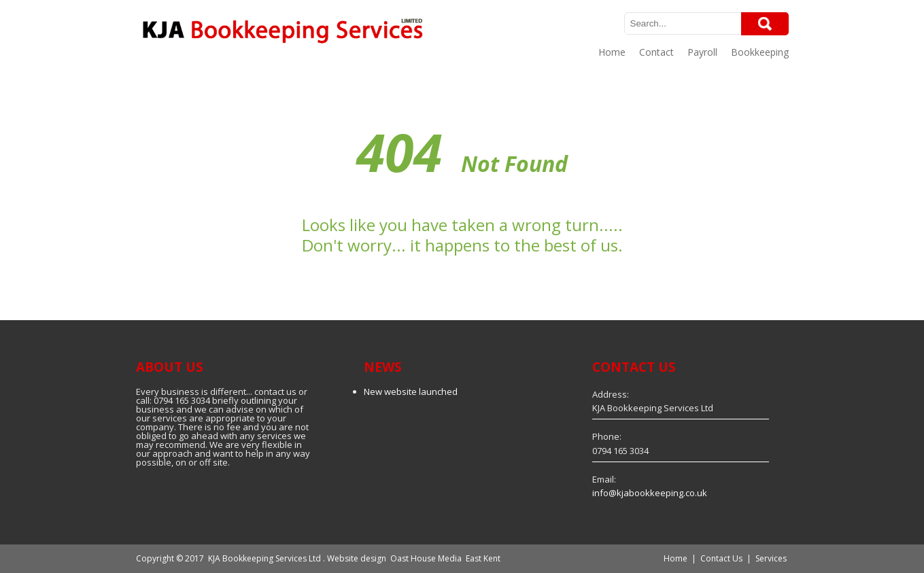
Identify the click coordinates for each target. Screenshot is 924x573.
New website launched (411, 392)
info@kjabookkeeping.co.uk (650, 493)
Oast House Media (426, 558)
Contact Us (721, 558)
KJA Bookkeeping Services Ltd (264, 558)
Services (771, 558)
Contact (656, 52)
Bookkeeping (760, 52)
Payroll (702, 52)
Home (612, 52)
